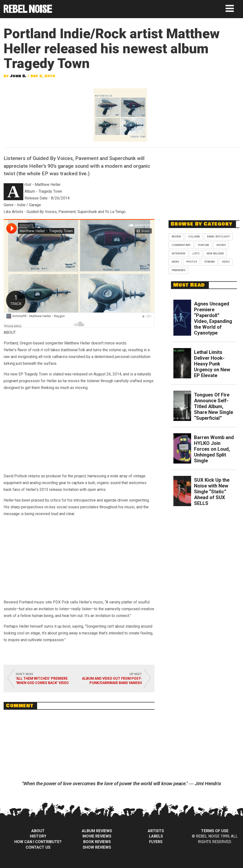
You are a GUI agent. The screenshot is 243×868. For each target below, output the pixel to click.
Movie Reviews (97, 836)
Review (176, 237)
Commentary (181, 245)
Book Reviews (97, 842)
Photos (192, 262)
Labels (156, 836)
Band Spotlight (219, 237)
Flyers (156, 842)
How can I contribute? (38, 842)
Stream (209, 262)
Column (194, 237)
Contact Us (38, 847)
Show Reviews (97, 847)
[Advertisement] (205, 181)
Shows (221, 245)
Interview (178, 254)
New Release (215, 254)
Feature (203, 245)
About (38, 831)
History (38, 836)
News (175, 262)
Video (226, 262)
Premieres (178, 270)
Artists (156, 831)
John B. (18, 76)
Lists (196, 254)
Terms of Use (215, 831)
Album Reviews (97, 831)
